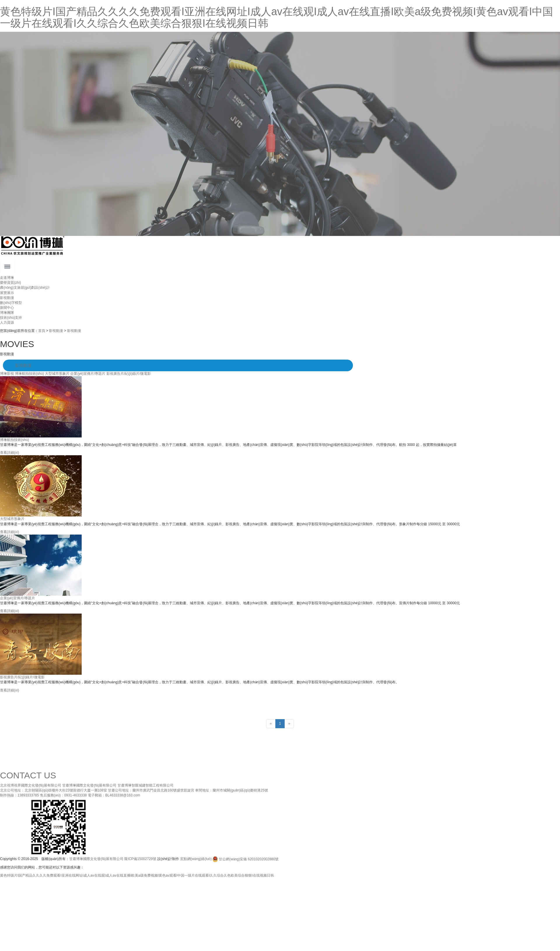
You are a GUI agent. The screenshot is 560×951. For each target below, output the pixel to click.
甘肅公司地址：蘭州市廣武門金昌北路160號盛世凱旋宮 (151, 790)
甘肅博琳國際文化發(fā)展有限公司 (89, 785)
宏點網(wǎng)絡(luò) (196, 859)
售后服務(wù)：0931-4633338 (63, 795)
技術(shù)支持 (11, 318)
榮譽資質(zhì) (10, 283)
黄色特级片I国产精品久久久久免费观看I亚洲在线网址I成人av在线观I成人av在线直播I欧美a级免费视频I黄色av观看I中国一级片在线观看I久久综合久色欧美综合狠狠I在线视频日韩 (276, 17)
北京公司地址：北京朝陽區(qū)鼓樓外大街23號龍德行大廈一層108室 (54, 790)
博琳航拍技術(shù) (29, 374)
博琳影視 (7, 374)
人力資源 (7, 323)
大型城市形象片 (57, 374)
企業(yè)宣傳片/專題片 (88, 374)
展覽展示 (7, 293)
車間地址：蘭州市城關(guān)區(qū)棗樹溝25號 (231, 790)
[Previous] (271, 724)
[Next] (289, 724)
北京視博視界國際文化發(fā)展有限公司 (31, 785)
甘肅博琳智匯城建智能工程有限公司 (146, 785)
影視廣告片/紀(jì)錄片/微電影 (129, 374)
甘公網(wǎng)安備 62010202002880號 (246, 859)
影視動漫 (7, 298)
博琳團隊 (7, 313)
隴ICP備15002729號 (140, 859)
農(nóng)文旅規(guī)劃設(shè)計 (25, 288)
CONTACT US (28, 775)
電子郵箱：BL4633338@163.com (114, 795)
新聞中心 (7, 308)
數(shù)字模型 (11, 303)
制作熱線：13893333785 (19, 795)
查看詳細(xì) (9, 453)
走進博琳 (7, 278)
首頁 (42, 331)
